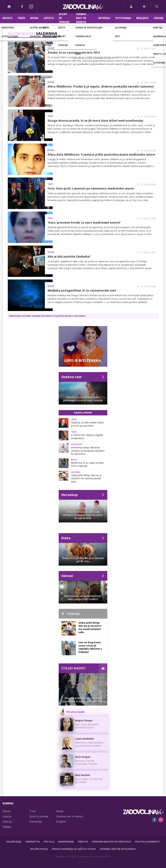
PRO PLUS (49, 842)
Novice (7, 18)
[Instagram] (31, 6)
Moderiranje (66, 842)
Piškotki (83, 842)
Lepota (49, 18)
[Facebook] (22, 6)
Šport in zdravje (64, 18)
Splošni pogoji (39, 849)
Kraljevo (142, 18)
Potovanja (123, 18)
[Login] (131, 6)
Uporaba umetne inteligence (118, 849)
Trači (21, 18)
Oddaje (159, 18)
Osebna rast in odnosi (81, 18)
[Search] (157, 6)
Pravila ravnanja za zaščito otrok (74, 849)
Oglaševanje (14, 842)
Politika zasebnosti (148, 842)
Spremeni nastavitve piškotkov (112, 842)
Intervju (104, 18)
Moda (34, 18)
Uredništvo (33, 842)
